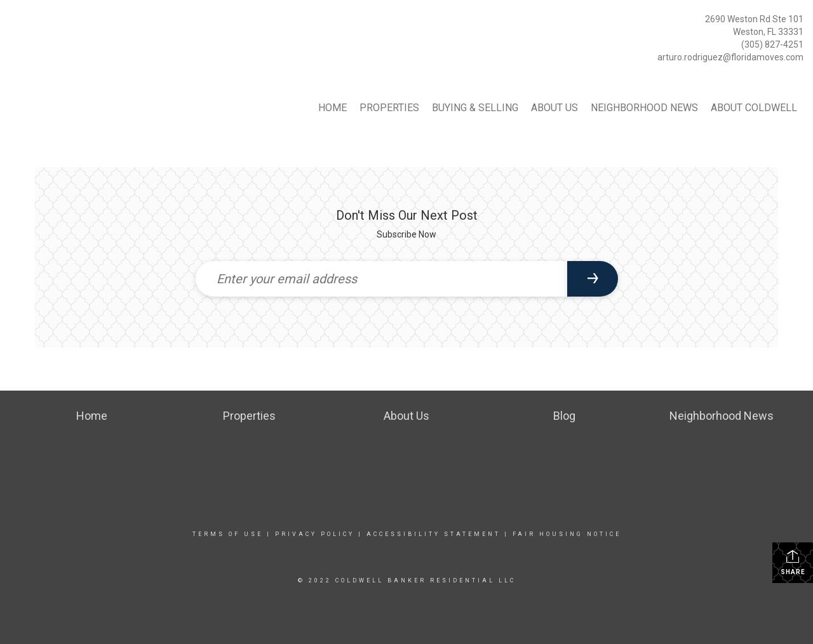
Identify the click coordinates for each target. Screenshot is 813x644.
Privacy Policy (315, 534)
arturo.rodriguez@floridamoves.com (730, 57)
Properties (389, 108)
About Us (554, 108)
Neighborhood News (644, 108)
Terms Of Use (228, 534)
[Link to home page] (13, 23)
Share (793, 562)
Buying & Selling (475, 108)
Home (333, 108)
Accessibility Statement (433, 534)
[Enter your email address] (381, 279)
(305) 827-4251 (772, 44)
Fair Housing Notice (567, 534)
